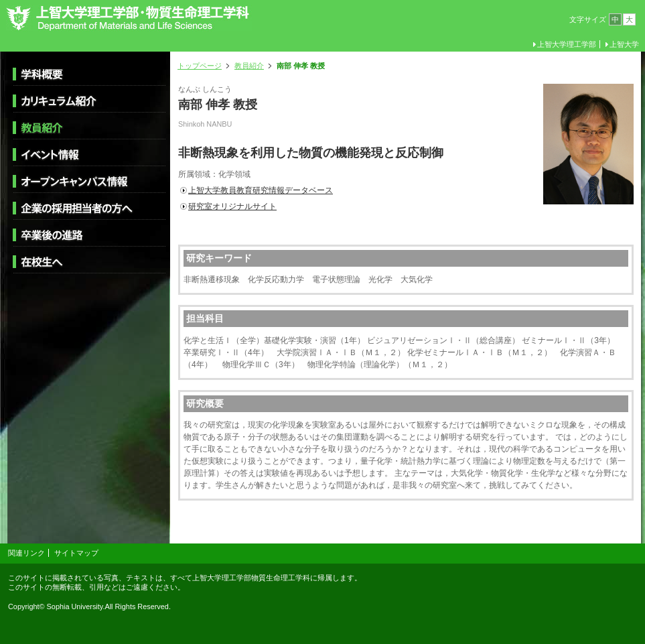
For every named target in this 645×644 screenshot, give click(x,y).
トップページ (200, 66)
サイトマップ (76, 553)
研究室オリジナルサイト (232, 206)
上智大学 (624, 44)
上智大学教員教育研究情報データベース (261, 190)
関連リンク (26, 553)
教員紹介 (249, 66)
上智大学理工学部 (567, 44)
